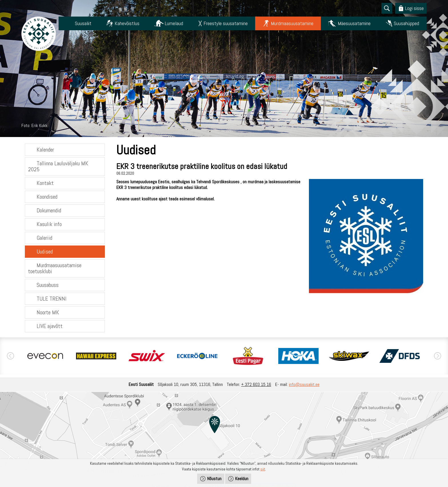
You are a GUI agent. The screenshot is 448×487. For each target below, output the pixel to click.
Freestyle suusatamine (226, 23)
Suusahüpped (406, 23)
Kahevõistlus (127, 23)
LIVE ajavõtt (50, 326)
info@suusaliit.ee (304, 384)
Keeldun (242, 479)
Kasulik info (49, 224)
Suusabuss (48, 285)
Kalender (45, 150)
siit (263, 469)
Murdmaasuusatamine (292, 23)
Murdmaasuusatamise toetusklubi (55, 268)
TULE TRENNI (52, 299)
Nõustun (214, 479)
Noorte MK (48, 312)
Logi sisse (414, 8)
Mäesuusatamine (354, 23)
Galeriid (44, 238)
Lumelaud (174, 23)
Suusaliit (83, 23)
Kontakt (45, 183)
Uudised (45, 251)
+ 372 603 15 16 (256, 384)
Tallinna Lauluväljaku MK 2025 (58, 166)
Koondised (47, 197)
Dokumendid (49, 210)
